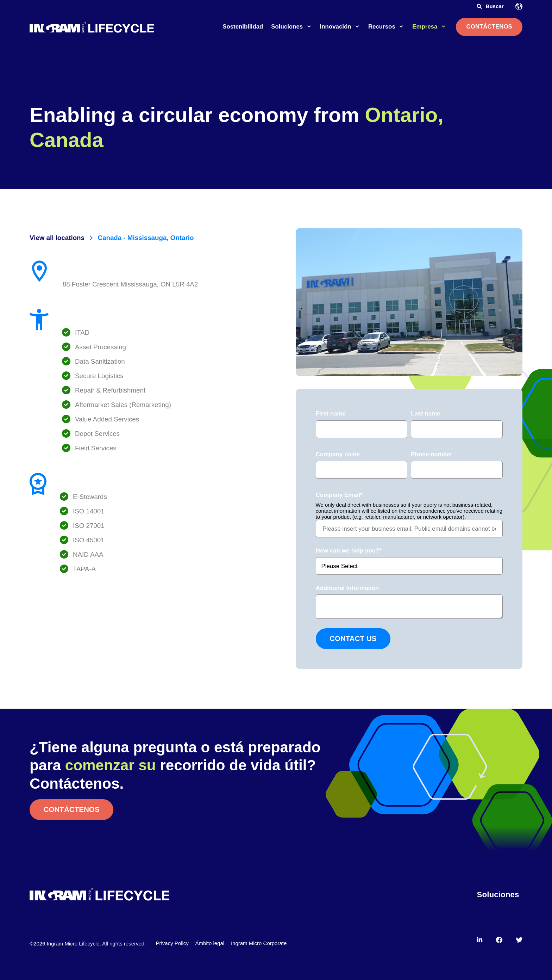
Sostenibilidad (243, 27)
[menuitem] (480, 940)
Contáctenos (489, 27)
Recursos (383, 27)
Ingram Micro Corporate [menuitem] (259, 943)
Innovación (337, 27)
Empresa (426, 27)
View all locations (57, 238)
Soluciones (288, 27)
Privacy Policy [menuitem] (172, 943)
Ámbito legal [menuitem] (210, 943)
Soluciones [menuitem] (498, 895)
